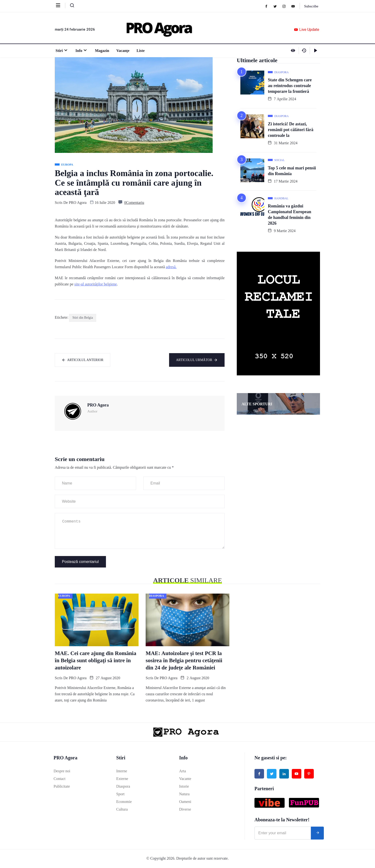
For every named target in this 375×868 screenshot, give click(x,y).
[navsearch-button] (70, 6)
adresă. (171, 267)
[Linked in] (284, 774)
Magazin (101, 51)
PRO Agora (78, 203)
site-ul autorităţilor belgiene (96, 284)
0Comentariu (134, 203)
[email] (283, 834)
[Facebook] (268, 6)
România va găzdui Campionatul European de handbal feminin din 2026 (290, 215)
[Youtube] (295, 6)
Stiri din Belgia (83, 318)
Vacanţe (122, 51)
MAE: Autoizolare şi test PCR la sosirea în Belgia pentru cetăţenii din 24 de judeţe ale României (184, 661)
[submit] (317, 834)
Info (81, 51)
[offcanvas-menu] (61, 6)
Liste (140, 51)
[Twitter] (277, 6)
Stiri (61, 51)
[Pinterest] (309, 774)
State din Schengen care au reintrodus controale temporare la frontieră (290, 86)
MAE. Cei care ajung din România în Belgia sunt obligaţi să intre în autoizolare (96, 661)
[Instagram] (286, 6)
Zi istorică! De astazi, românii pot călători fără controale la (291, 130)
